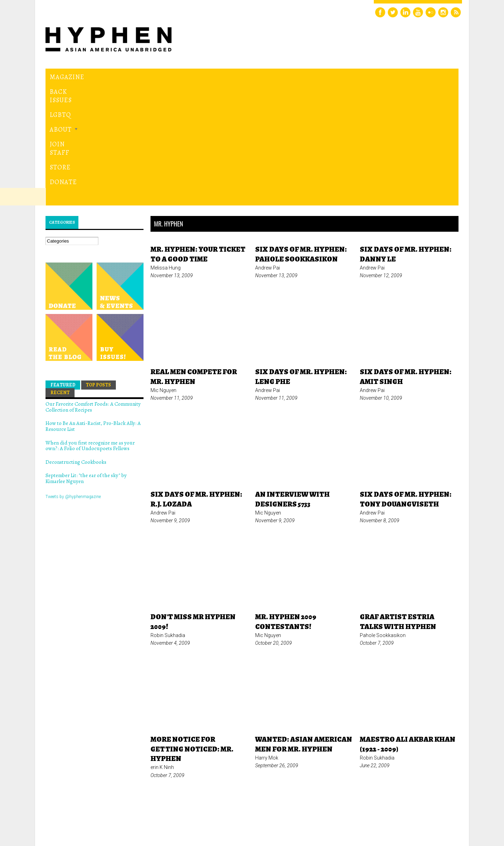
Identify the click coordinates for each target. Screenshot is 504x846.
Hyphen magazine (78, 811)
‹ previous (242, 739)
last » (409, 739)
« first (212, 739)
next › (385, 739)
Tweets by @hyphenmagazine (73, 377)
